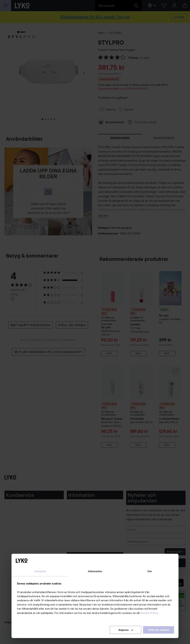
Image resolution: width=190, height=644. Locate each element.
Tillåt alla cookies (159, 630)
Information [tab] (95, 571)
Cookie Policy (150, 613)
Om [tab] (150, 571)
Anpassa (126, 630)
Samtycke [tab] (40, 571)
